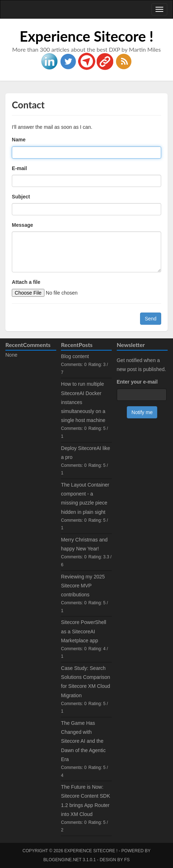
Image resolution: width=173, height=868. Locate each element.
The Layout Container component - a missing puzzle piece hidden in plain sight (85, 498)
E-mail (19, 168)
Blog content (75, 356)
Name (19, 140)
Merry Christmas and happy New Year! (84, 544)
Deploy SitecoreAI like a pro (85, 453)
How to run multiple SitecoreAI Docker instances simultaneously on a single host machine (83, 402)
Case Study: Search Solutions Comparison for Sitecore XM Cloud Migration (85, 682)
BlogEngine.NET (62, 860)
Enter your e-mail (137, 382)
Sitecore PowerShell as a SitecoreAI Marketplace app (83, 631)
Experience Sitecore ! (87, 36)
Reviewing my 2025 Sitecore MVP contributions (83, 586)
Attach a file (26, 282)
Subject (21, 197)
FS (127, 860)
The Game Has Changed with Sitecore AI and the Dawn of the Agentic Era (83, 741)
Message (22, 225)
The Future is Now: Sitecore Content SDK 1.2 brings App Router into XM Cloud (85, 801)
